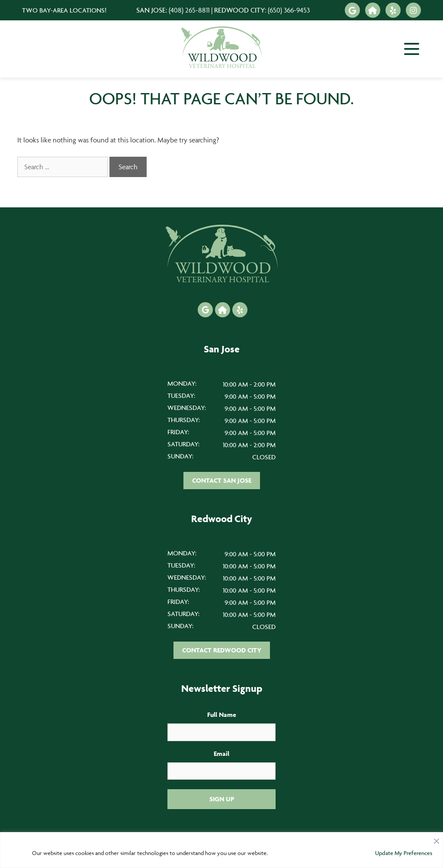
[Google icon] (352, 10)
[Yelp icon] (393, 10)
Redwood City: (262, 10)
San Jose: (173, 10)
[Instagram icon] (413, 10)
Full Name (222, 715)
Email (221, 753)
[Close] (437, 839)
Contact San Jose (222, 480)
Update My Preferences (404, 853)
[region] (221, 850)
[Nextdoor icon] (373, 10)
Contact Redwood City (222, 650)
